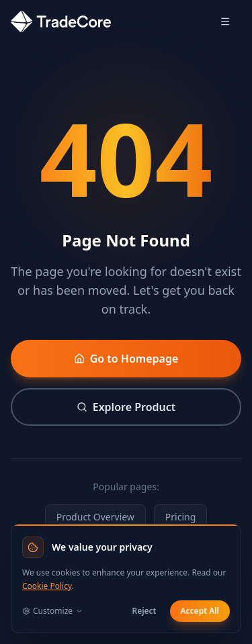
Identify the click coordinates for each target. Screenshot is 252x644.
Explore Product (126, 407)
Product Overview (95, 517)
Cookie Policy (47, 586)
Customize (53, 611)
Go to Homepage (126, 359)
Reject (144, 611)
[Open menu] (225, 21)
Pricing (180, 517)
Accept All (200, 611)
